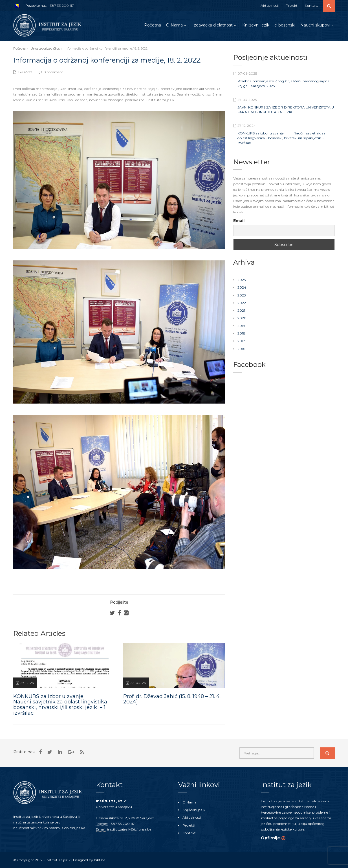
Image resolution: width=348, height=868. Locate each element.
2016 (241, 349)
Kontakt (311, 5)
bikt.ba (100, 860)
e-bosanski (285, 25)
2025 (242, 280)
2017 (241, 341)
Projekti (292, 5)
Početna (153, 25)
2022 (242, 303)
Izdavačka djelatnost (212, 25)
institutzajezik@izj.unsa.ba (129, 829)
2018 (241, 333)
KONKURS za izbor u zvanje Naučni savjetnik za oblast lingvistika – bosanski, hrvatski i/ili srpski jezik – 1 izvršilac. (282, 138)
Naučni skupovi (315, 25)
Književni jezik (256, 25)
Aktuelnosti (270, 5)
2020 (242, 318)
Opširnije (270, 838)
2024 (242, 287)
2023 (242, 295)
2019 (241, 326)
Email (239, 221)
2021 (241, 310)
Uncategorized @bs (45, 48)
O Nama (174, 25)
